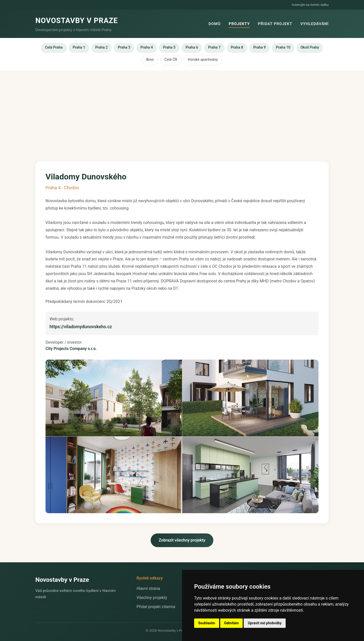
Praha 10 (283, 47)
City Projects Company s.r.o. (71, 349)
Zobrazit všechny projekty (182, 540)
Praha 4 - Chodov (62, 188)
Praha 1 (79, 47)
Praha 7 (214, 47)
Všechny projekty (152, 598)
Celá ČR (171, 60)
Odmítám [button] (232, 623)
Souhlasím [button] (207, 623)
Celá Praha (54, 47)
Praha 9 (259, 47)
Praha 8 (237, 47)
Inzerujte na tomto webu (310, 5)
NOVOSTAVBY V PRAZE (77, 20)
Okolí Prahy (310, 47)
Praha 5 (169, 47)
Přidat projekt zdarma (156, 607)
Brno (150, 60)
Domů (215, 24)
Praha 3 (124, 47)
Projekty (239, 24)
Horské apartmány (203, 60)
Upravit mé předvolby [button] (265, 623)
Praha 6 (192, 47)
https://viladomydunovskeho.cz (81, 327)
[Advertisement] (182, 111)
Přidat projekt (275, 24)
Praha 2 (101, 47)
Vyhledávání (314, 24)
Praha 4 (146, 47)
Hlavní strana (148, 588)
